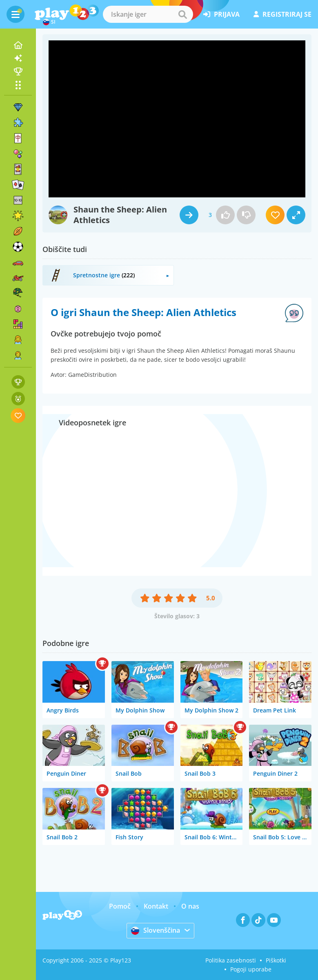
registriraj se (282, 14)
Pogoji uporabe (251, 969)
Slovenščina (156, 930)
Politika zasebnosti (231, 960)
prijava (221, 14)
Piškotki (276, 960)
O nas (190, 906)
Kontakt (156, 906)
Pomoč (120, 906)
